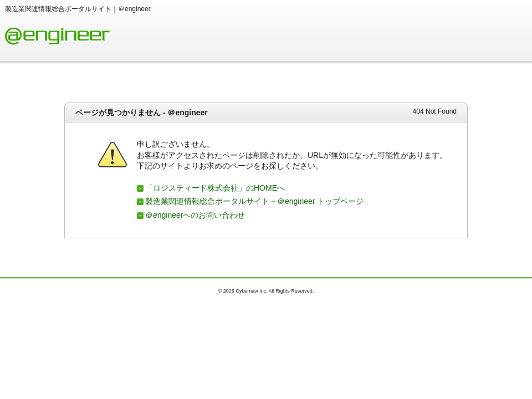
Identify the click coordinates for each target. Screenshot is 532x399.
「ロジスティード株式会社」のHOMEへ (215, 188)
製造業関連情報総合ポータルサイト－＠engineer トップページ (254, 201)
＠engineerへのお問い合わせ (195, 215)
